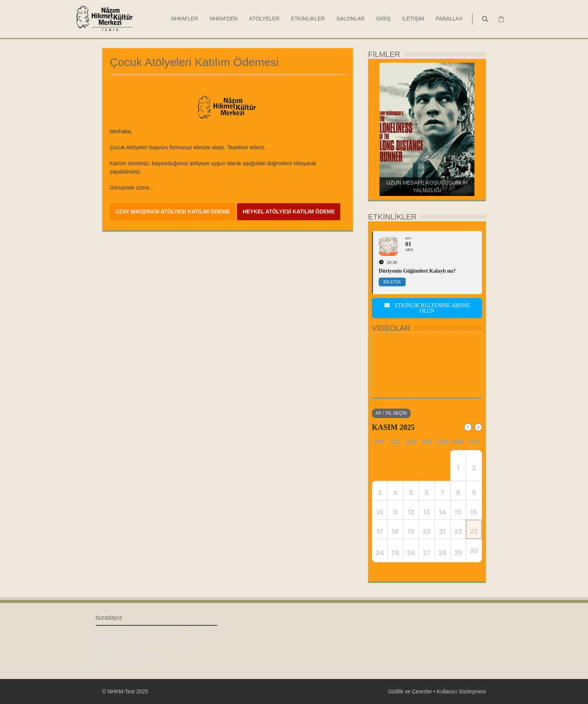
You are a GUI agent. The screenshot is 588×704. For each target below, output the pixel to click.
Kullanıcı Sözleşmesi (461, 691)
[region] (427, 129)
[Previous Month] (468, 427)
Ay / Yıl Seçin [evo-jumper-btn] (391, 413)
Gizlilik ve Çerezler (410, 691)
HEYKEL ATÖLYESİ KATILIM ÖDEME (289, 212)
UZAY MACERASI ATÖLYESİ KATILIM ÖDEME (173, 212)
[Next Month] (478, 427)
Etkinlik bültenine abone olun (427, 308)
